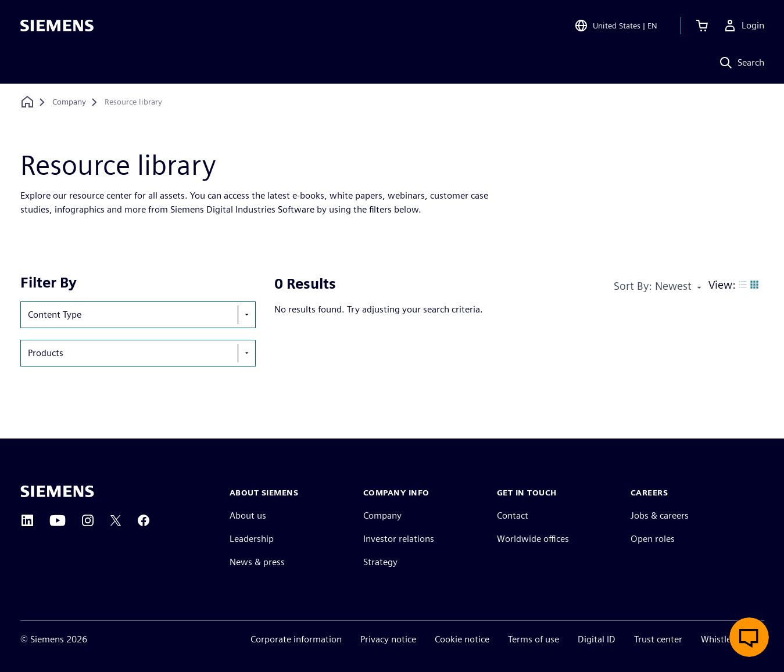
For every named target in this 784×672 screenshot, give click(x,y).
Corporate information (296, 639)
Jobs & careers (660, 515)
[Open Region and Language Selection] (616, 26)
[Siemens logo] (57, 26)
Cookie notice (462, 639)
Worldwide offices (533, 539)
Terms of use (534, 639)
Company (382, 515)
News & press (257, 562)
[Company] (69, 102)
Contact (513, 515)
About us (248, 515)
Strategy (380, 562)
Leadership (252, 539)
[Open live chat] (749, 637)
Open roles (653, 539)
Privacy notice (388, 639)
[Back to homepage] (27, 102)
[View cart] (702, 26)
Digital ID (597, 639)
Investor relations (399, 539)
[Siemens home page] (57, 491)
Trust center (658, 639)
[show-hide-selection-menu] (246, 315)
